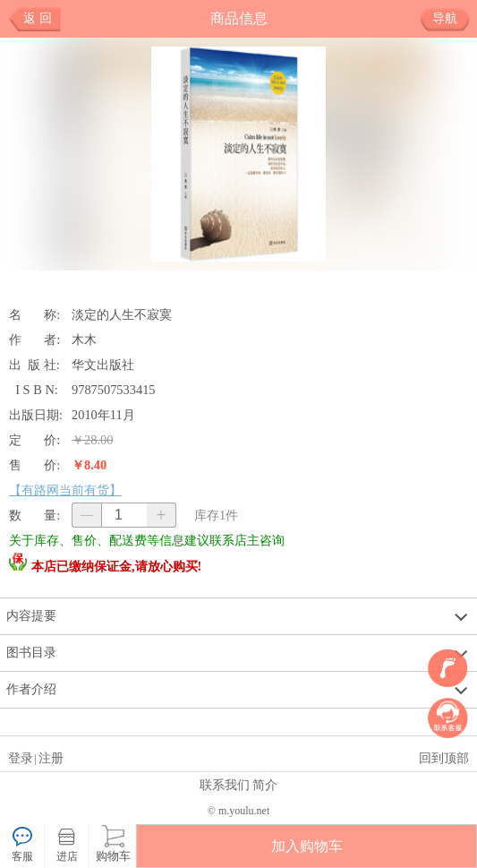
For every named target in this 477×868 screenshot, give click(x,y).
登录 (21, 758)
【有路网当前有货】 (65, 490)
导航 (451, 19)
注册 (51, 758)
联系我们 (225, 785)
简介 (265, 785)
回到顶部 (444, 758)
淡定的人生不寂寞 (122, 314)
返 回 (38, 18)
